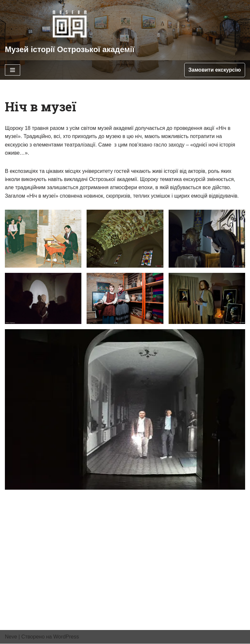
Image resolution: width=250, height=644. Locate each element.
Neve (11, 637)
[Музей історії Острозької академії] (70, 30)
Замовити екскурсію (215, 70)
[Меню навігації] (13, 70)
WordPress (66, 637)
